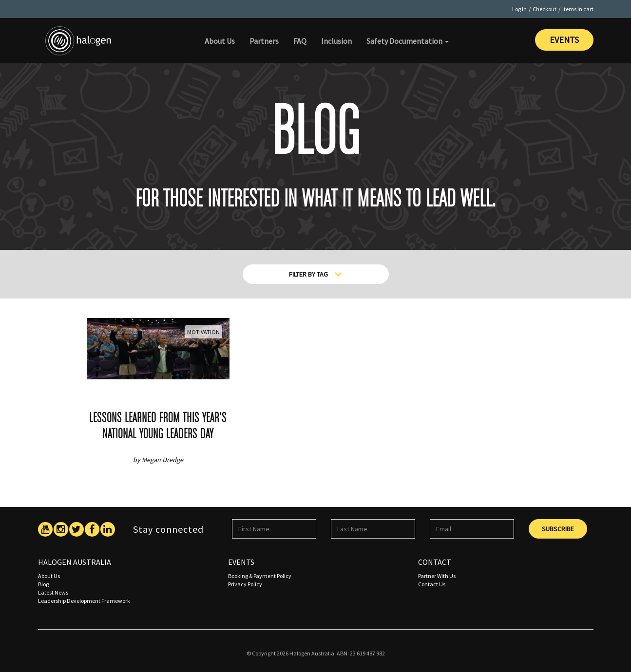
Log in (519, 9)
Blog (43, 584)
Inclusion (336, 41)
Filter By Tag (315, 274)
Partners (264, 41)
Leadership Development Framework (84, 601)
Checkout (545, 9)
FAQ (300, 41)
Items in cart (578, 9)
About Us (220, 41)
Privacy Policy (245, 584)
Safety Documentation (408, 41)
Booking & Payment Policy (260, 576)
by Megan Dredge (158, 460)
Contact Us (432, 584)
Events (564, 40)
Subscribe (558, 529)
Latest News (53, 592)
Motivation (203, 332)
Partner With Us (437, 576)
